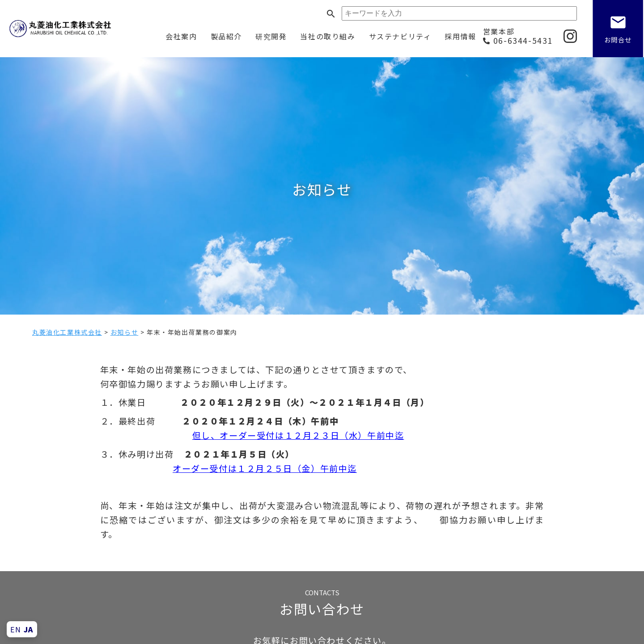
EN (16, 629)
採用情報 (460, 36)
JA (29, 629)
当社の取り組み (328, 36)
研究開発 (271, 36)
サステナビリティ (400, 36)
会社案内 (181, 36)
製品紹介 (226, 36)
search (331, 14)
